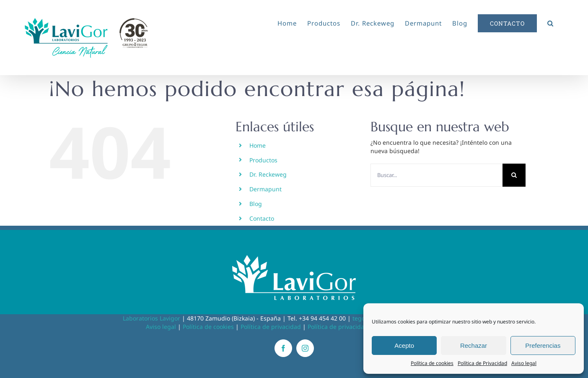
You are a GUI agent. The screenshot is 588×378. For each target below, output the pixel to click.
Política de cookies (432, 363)
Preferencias (543, 345)
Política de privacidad (271, 327)
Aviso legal (524, 363)
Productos (263, 160)
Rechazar (474, 345)
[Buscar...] (436, 175)
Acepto (404, 345)
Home (258, 145)
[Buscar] (514, 175)
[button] (550, 22)
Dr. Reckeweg (268, 174)
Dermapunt (266, 189)
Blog (256, 204)
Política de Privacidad (482, 363)
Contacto (262, 218)
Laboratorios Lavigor (152, 318)
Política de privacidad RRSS (346, 327)
